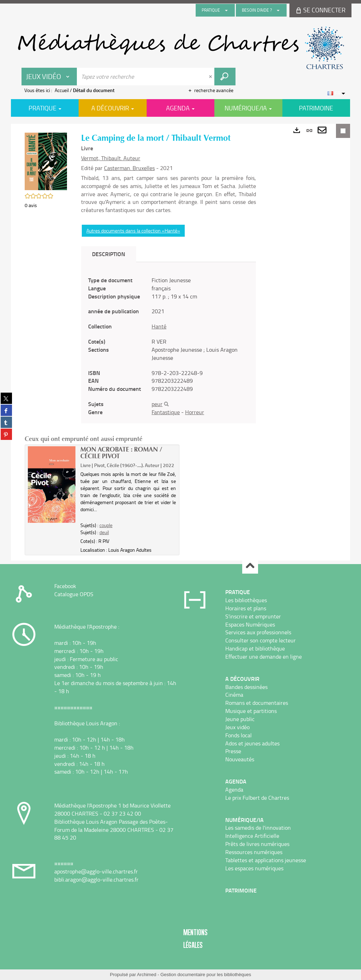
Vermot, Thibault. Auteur (111, 158)
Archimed (146, 975)
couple (106, 525)
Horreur (195, 412)
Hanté (159, 326)
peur (157, 404)
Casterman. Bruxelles (129, 168)
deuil (104, 532)
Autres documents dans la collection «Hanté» (133, 231)
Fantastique (166, 412)
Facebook (65, 586)
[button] (46, 161)
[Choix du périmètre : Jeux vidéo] (49, 77)
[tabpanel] (169, 346)
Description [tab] (109, 254)
